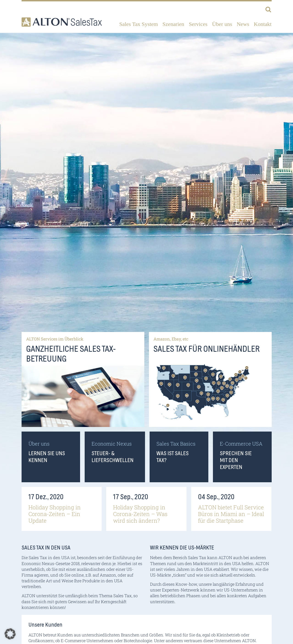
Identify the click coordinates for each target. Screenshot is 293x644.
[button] (10, 634)
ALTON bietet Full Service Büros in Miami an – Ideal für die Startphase (231, 514)
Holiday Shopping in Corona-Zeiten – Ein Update (55, 514)
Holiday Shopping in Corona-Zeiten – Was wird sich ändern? (140, 514)
